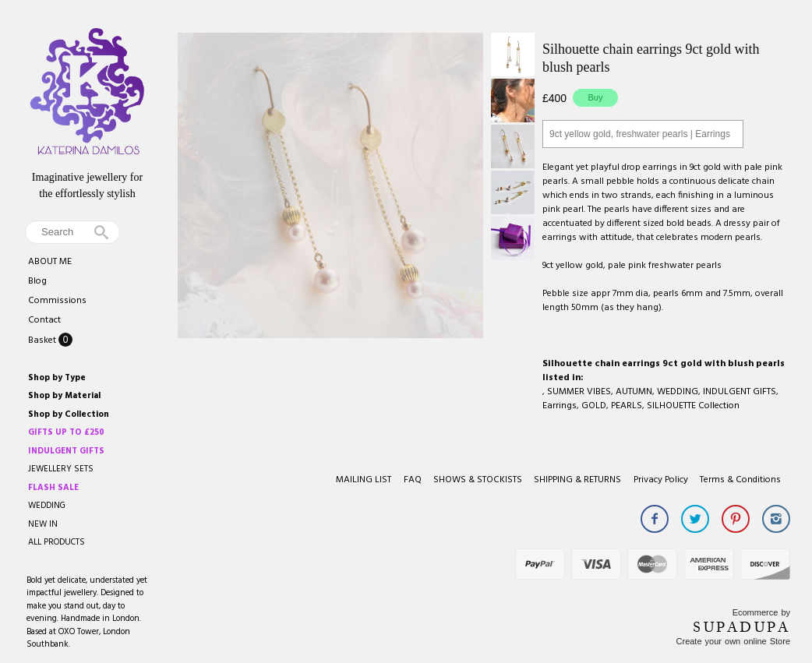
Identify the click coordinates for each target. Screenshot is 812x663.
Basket (43, 340)
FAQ (413, 480)
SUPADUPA (741, 627)
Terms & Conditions (740, 480)
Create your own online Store (733, 641)
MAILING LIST (364, 480)
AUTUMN (634, 392)
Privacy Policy (661, 480)
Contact (44, 320)
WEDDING (47, 506)
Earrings (560, 406)
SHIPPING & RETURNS (577, 480)
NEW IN (43, 524)
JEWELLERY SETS (61, 469)
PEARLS (627, 406)
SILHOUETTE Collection (693, 406)
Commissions (57, 301)
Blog (37, 281)
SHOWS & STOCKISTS (478, 480)
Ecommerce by (761, 612)
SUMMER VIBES (579, 392)
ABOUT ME (50, 262)
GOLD (594, 406)
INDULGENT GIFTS (740, 392)
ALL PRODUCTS (56, 542)
